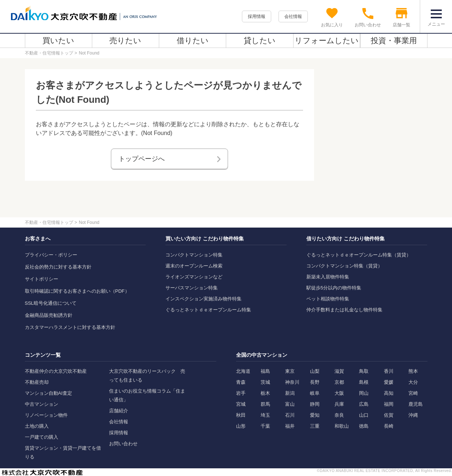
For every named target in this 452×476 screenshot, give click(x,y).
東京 (290, 371)
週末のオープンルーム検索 (194, 266)
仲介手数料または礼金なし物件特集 (344, 310)
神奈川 (292, 382)
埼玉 (265, 415)
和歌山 (342, 426)
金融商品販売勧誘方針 (49, 315)
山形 (241, 426)
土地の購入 (37, 426)
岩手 (241, 393)
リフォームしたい (327, 40)
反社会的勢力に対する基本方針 (58, 267)
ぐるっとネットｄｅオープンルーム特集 (208, 310)
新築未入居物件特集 (328, 277)
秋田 (241, 415)
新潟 (290, 393)
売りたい (125, 40)
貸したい (260, 40)
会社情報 (293, 16)
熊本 (413, 371)
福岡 (389, 404)
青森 (241, 382)
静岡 (315, 404)
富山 (290, 404)
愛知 (315, 415)
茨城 (265, 382)
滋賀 (339, 371)
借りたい (193, 40)
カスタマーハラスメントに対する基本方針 (70, 327)
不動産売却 (37, 382)
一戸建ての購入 (42, 437)
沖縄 (413, 415)
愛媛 (389, 382)
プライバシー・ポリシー (51, 255)
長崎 (389, 426)
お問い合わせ (123, 444)
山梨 (315, 371)
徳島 (364, 426)
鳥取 (364, 371)
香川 (389, 371)
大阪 (339, 393)
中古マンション (42, 404)
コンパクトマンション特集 (194, 255)
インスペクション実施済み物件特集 (203, 299)
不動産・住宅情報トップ (49, 53)
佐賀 (389, 415)
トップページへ (142, 159)
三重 (315, 426)
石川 (290, 415)
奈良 (339, 415)
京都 (339, 382)
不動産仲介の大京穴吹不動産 (56, 371)
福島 (265, 371)
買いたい (58, 40)
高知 (389, 393)
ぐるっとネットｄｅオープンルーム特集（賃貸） (359, 255)
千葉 (265, 426)
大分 (413, 382)
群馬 (265, 404)
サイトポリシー (42, 279)
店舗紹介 (119, 411)
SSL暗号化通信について (51, 303)
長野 (315, 382)
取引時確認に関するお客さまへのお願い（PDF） (77, 291)
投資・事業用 (394, 40)
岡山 (364, 393)
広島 (364, 404)
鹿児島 (416, 404)
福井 (290, 426)
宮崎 (413, 393)
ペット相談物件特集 (328, 299)
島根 (364, 382)
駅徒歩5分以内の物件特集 (334, 288)
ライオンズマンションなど (194, 277)
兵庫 (339, 404)
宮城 (241, 404)
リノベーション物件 (46, 415)
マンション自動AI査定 (48, 393)
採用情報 (257, 16)
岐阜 (315, 393)
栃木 (265, 393)
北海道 (243, 371)
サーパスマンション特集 (192, 288)
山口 (364, 415)
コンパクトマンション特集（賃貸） (344, 266)
